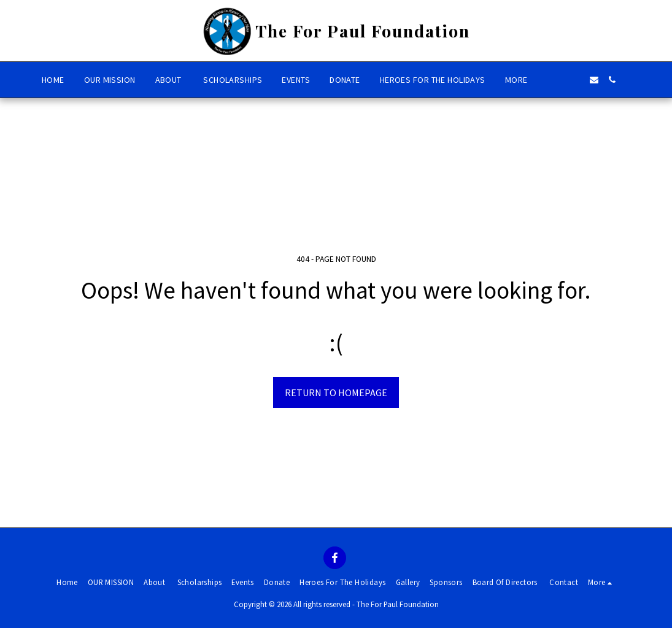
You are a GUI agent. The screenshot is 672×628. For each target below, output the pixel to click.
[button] (557, 80)
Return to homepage (336, 392)
